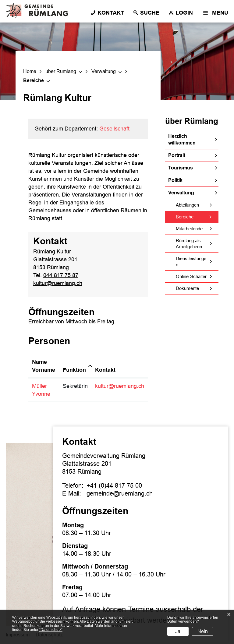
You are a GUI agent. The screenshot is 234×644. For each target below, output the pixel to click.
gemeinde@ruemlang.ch (120, 493)
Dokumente (187, 288)
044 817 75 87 (61, 275)
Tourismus (181, 168)
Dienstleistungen (191, 261)
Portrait (177, 155)
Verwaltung (181, 193)
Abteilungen (187, 205)
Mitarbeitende (189, 229)
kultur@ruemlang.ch (58, 283)
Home (30, 71)
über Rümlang (192, 121)
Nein (203, 631)
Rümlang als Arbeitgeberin (189, 244)
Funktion (74, 370)
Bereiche (197, 217)
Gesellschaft (114, 129)
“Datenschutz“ (51, 630)
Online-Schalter (191, 276)
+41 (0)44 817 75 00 (114, 486)
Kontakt (105, 370)
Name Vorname (44, 366)
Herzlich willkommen (182, 139)
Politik (175, 180)
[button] (64, 71)
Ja (178, 631)
